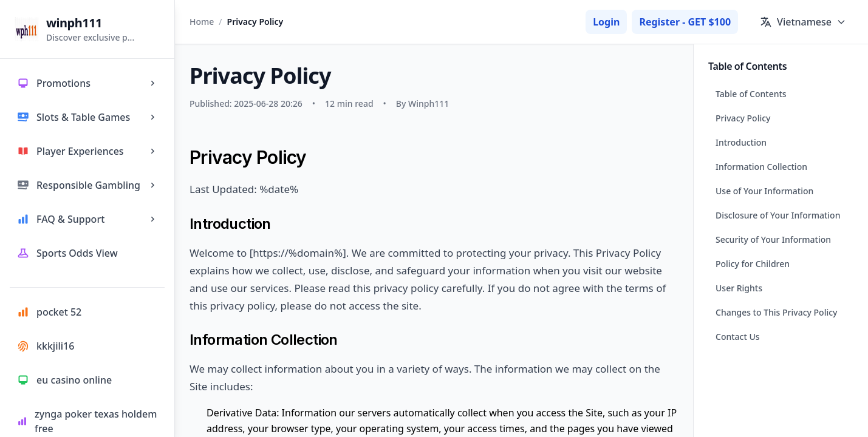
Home (202, 22)
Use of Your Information (764, 191)
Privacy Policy (743, 118)
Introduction (741, 142)
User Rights (739, 288)
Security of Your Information (773, 239)
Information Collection (761, 167)
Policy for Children (753, 264)
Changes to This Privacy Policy (777, 312)
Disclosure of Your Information (778, 215)
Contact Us (738, 337)
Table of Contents (751, 94)
